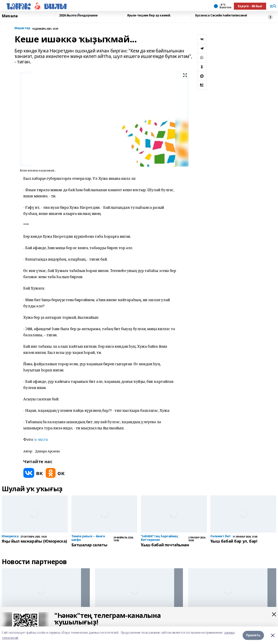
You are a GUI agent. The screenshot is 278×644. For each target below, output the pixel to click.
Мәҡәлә (10, 16)
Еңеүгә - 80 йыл (250, 6)
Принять (253, 635)
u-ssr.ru (41, 439)
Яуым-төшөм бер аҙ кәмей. (149, 15)
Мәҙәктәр (22, 28)
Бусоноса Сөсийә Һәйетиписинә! (221, 15)
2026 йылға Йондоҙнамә (78, 15)
